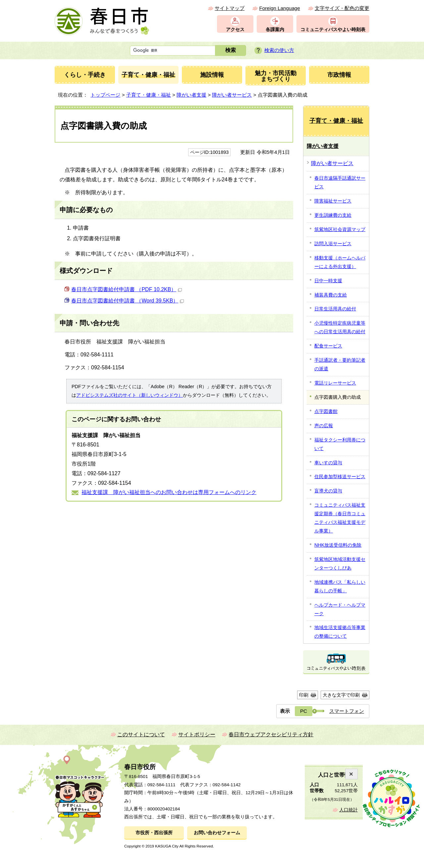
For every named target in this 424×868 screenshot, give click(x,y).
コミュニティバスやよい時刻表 (333, 30)
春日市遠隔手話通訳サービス (340, 182)
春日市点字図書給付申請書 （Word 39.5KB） (128, 301)
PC (304, 711)
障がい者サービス (232, 95)
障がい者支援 (191, 95)
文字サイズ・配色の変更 (342, 8)
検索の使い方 (279, 50)
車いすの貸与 (328, 463)
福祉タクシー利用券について (340, 444)
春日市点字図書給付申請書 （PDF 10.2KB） (127, 289)
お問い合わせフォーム (217, 833)
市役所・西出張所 (154, 833)
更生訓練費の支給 (333, 215)
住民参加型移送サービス (340, 477)
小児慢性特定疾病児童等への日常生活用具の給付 (340, 327)
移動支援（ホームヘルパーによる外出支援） (340, 262)
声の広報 (324, 426)
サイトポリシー (197, 734)
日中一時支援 (328, 281)
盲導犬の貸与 (328, 491)
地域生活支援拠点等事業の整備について (340, 632)
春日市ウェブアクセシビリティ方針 (271, 734)
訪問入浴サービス (333, 244)
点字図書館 (326, 411)
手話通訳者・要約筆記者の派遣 (340, 364)
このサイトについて (141, 734)
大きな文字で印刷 (341, 695)
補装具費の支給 (331, 295)
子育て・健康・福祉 (149, 95)
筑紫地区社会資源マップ (340, 229)
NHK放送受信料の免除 (338, 545)
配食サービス (328, 346)
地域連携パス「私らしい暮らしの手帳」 (340, 586)
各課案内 (275, 30)
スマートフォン (347, 711)
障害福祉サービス (333, 201)
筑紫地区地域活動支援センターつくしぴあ (340, 564)
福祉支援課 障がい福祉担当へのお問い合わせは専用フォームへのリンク (169, 492)
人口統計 (348, 810)
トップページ (105, 95)
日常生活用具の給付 (335, 309)
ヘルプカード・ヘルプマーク (340, 609)
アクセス (235, 30)
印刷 (304, 695)
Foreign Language (279, 8)
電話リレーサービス (335, 383)
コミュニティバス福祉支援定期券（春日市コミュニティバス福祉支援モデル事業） (340, 518)
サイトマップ (230, 8)
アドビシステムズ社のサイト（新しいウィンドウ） (130, 395)
